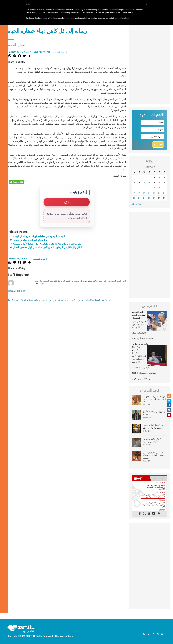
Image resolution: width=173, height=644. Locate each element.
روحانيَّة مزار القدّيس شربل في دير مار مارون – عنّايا (154, 427)
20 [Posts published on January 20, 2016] (144, 193)
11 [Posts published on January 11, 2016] (134, 188)
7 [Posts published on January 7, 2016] (149, 183)
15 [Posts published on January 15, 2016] (154, 188)
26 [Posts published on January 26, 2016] (139, 198)
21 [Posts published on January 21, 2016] (149, 193)
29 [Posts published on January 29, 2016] (154, 198)
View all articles (16, 291)
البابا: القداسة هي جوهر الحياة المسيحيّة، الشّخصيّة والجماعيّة (138, 318)
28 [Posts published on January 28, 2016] (149, 198)
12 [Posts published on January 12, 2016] (139, 188)
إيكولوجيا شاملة (60, 52)
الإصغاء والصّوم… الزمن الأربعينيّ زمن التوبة (152, 440)
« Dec (134, 204)
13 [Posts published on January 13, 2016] (144, 188)
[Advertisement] (149, 63)
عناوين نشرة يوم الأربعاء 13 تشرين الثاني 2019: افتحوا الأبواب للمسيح (47, 244)
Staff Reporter (42, 52)
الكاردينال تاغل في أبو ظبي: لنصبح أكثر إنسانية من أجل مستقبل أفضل (47, 247)
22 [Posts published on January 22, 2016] (154, 193)
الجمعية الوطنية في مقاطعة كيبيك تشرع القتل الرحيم (39, 236)
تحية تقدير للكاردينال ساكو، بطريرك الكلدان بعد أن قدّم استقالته (153, 455)
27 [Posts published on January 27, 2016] (144, 198)
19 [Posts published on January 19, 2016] (139, 193)
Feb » (140, 204)
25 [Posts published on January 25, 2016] (134, 198)
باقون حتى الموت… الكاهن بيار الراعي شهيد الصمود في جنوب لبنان (155, 399)
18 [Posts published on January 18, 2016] (134, 193)
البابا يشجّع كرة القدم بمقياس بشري (30, 240)
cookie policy (127, 12)
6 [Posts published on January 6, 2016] (144, 183)
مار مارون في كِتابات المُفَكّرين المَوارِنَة (155, 413)
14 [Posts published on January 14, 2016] (149, 188)
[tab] (141, 478)
